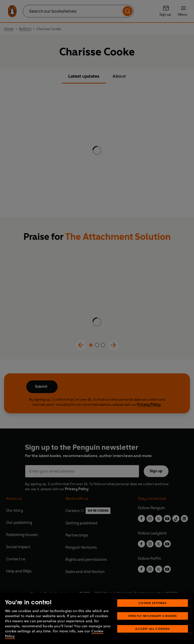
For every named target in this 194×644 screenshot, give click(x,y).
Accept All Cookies (152, 629)
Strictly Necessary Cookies (153, 616)
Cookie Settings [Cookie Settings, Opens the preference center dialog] (153, 603)
